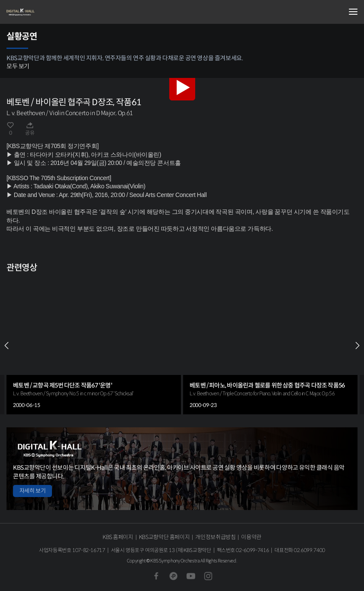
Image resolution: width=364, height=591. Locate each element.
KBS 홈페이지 (118, 537)
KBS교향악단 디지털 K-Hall (50, 12)
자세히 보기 (32, 491)
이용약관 (251, 537)
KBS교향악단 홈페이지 (164, 537)
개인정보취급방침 (215, 537)
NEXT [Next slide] (358, 346)
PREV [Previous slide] (6, 346)
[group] (94, 346)
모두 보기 (18, 66)
